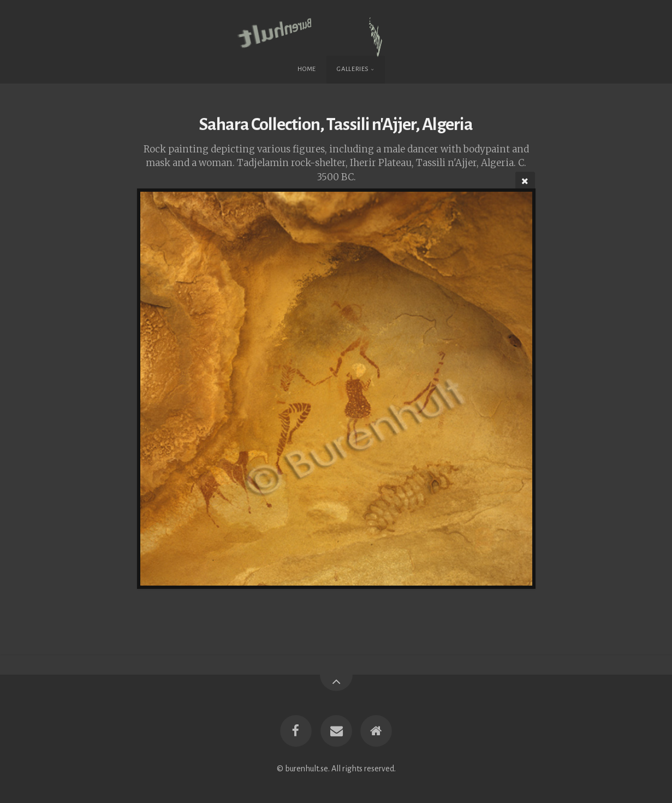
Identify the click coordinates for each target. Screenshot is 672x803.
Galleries (353, 69)
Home (307, 69)
